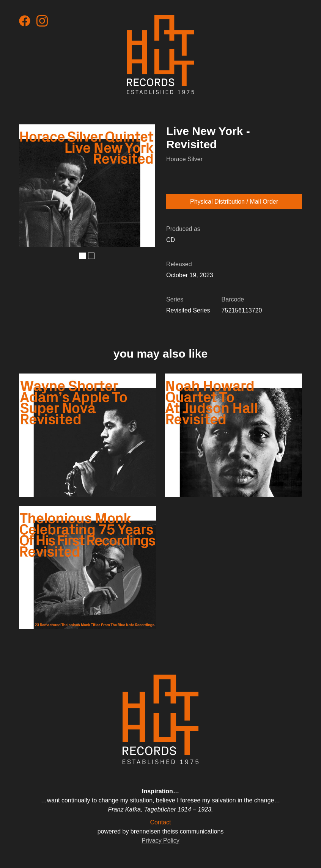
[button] (83, 256)
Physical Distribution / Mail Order (234, 202)
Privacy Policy (160, 841)
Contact (160, 822)
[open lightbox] (87, 185)
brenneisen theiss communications (177, 831)
